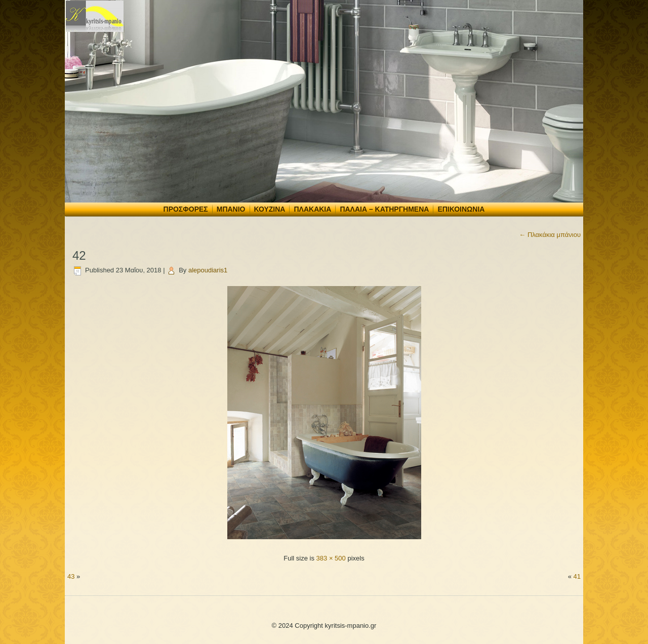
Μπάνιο (231, 209)
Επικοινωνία (461, 209)
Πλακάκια (312, 209)
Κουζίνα (270, 209)
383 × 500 (331, 558)
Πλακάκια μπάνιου (550, 235)
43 (71, 576)
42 (79, 255)
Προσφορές (186, 209)
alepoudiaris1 (208, 270)
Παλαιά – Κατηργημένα (384, 209)
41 (577, 576)
